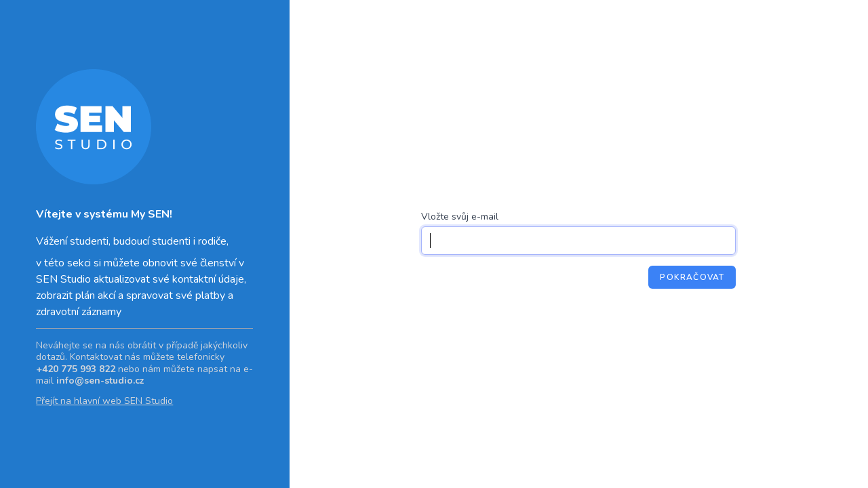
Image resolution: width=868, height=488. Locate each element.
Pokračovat (692, 277)
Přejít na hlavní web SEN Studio (104, 401)
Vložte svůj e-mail (460, 217)
